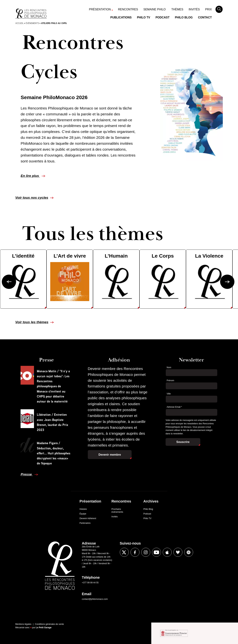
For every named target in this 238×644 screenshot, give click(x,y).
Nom (169, 367)
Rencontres (128, 9)
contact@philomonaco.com (95, 599)
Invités (194, 9)
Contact (205, 17)
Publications (121, 17)
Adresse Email (174, 407)
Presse (27, 474)
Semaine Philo (154, 9)
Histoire (83, 509)
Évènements (32, 23)
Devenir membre (110, 455)
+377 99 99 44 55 (90, 583)
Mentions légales (23, 624)
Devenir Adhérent (88, 518)
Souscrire (183, 442)
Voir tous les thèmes (32, 322)
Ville (169, 394)
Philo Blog (184, 17)
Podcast (163, 17)
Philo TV (144, 17)
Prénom (170, 380)
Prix (208, 9)
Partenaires (85, 523)
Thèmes (177, 9)
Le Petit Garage (44, 628)
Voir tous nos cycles (32, 198)
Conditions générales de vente (49, 624)
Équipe (83, 514)
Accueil (19, 23)
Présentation (100, 9)
